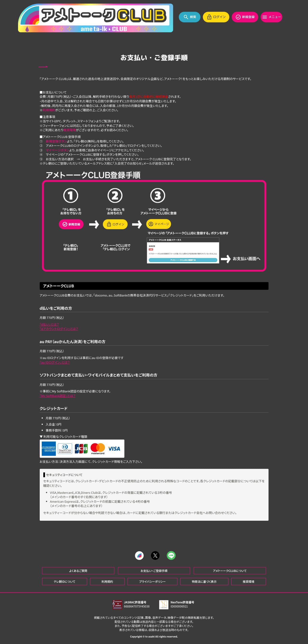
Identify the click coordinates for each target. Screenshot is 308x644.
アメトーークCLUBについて (230, 571)
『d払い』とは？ (49, 324)
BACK (44, 67)
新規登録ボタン (56, 141)
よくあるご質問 (78, 571)
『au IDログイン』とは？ (55, 362)
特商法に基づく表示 (204, 581)
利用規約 (49, 110)
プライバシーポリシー (152, 581)
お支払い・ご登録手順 (154, 571)
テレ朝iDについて (64, 581)
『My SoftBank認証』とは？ (58, 396)
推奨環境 (70, 130)
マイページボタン (58, 150)
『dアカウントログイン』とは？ (59, 329)
